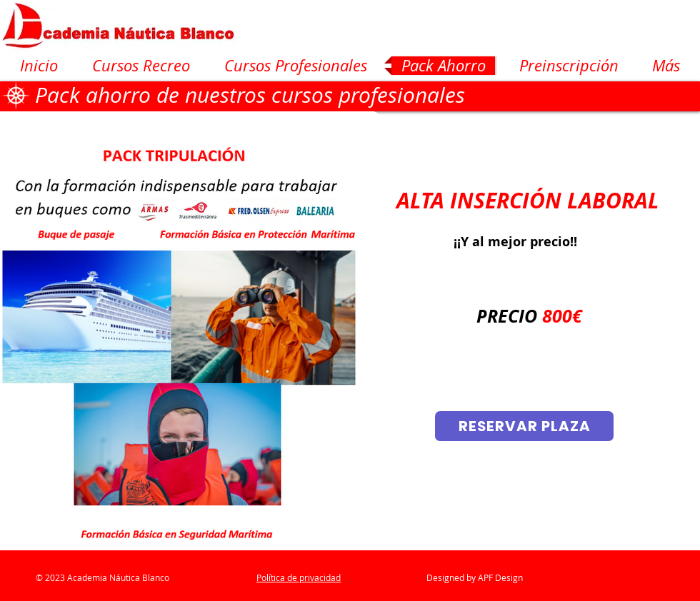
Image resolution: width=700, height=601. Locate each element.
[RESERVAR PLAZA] (524, 426)
